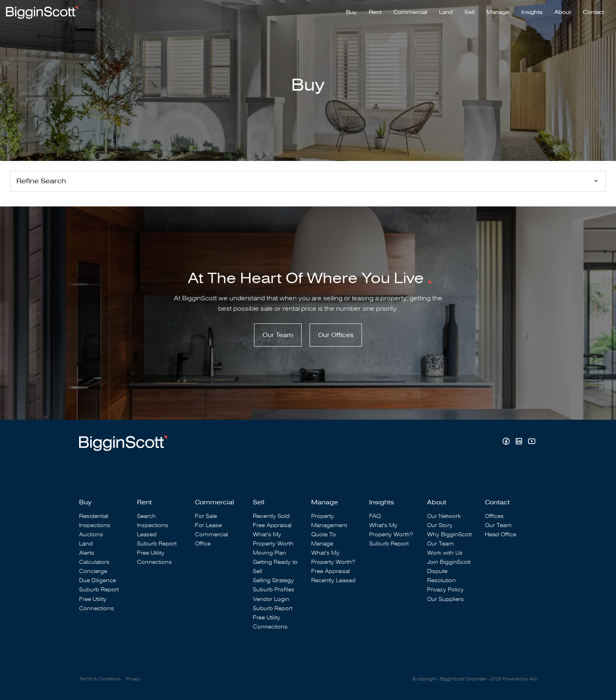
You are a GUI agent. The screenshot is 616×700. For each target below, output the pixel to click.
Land (446, 12)
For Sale (206, 516)
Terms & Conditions (100, 679)
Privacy (133, 679)
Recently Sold (271, 516)
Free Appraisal (272, 525)
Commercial (410, 12)
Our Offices (336, 335)
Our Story (440, 525)
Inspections (95, 525)
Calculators (94, 562)
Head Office (501, 534)
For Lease (208, 525)
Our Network (444, 516)
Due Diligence (97, 580)
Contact (593, 12)
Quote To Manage (324, 539)
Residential (94, 516)
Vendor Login (271, 599)
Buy (351, 12)
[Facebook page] (507, 442)
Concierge (93, 571)
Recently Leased (333, 580)
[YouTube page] (532, 442)
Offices (494, 516)
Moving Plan (269, 553)
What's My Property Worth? (333, 557)
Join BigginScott (449, 562)
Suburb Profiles (274, 590)
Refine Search (41, 181)
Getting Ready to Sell (275, 567)
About (563, 12)
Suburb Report (99, 590)
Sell (470, 12)
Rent (375, 12)
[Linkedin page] (520, 442)
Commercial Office (212, 539)
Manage (498, 12)
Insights (532, 12)
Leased (147, 534)
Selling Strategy (273, 580)
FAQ (375, 516)
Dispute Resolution (441, 576)
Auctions (91, 534)
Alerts (87, 553)
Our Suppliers (445, 599)
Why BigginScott (449, 534)
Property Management (329, 521)
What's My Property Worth (273, 539)
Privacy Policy (445, 590)
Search (146, 516)
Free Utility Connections (96, 604)
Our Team (278, 335)
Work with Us (445, 553)
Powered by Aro (520, 679)
